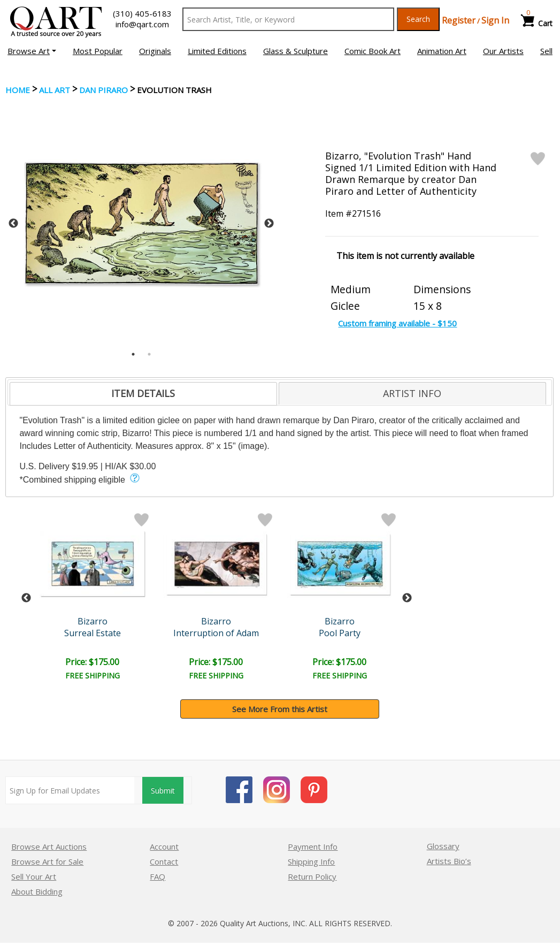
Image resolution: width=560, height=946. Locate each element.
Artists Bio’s (449, 861)
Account (164, 846)
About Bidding (37, 891)
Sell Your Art (34, 876)
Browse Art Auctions (49, 846)
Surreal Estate (93, 633)
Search (418, 19)
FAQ (158, 876)
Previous (13, 224)
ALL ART (55, 90)
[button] (32, 51)
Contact (164, 861)
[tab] (143, 394)
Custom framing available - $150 (397, 323)
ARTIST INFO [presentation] (412, 393)
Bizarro (93, 621)
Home (18, 90)
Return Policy (312, 876)
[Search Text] (288, 19)
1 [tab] (133, 354)
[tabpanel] (141, 223)
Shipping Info (311, 861)
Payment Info (313, 846)
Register (459, 20)
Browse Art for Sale (47, 861)
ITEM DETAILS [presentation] (143, 393)
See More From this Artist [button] (280, 709)
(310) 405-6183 (142, 13)
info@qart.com (142, 24)
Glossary (443, 846)
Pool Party (340, 633)
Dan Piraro (103, 90)
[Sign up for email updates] (70, 790)
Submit (163, 791)
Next (269, 224)
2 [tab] (149, 354)
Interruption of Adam (216, 633)
